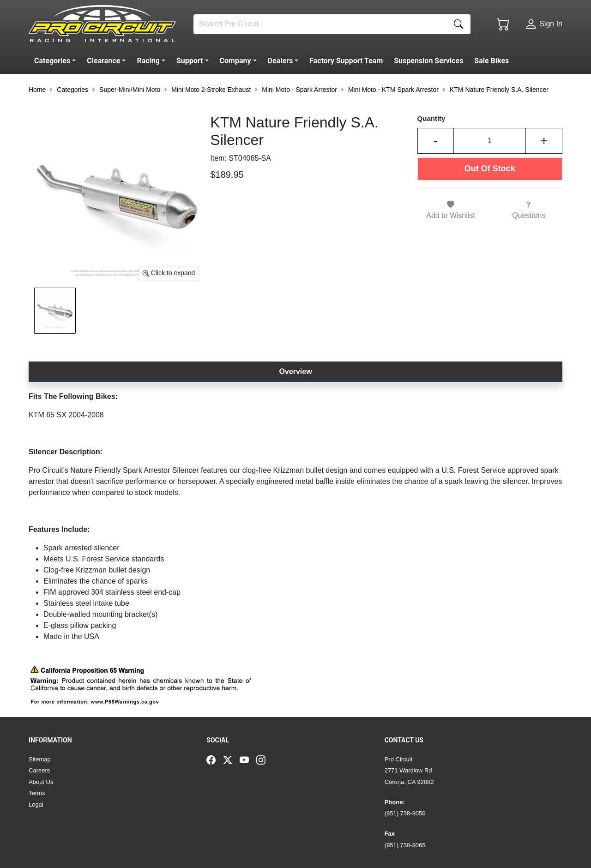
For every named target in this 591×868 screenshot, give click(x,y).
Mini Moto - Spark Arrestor (299, 90)
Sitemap (40, 759)
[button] (57, 61)
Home (37, 90)
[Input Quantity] (490, 141)
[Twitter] (231, 759)
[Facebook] (215, 759)
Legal (36, 805)
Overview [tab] (295, 371)
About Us (41, 782)
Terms (37, 793)
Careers (39, 770)
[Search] (320, 24)
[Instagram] (265, 759)
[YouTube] (248, 759)
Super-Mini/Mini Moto (130, 90)
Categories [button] (72, 90)
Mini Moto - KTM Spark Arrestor (393, 90)
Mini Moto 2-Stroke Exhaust (211, 90)
